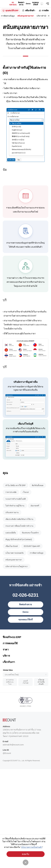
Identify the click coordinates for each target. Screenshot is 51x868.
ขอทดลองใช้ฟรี (35, 4)
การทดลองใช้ (10, 653)
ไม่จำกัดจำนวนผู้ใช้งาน (15, 516)
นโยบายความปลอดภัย (14, 563)
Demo (28, 4)
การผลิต (45, 10)
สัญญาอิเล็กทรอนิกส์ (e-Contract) (19, 550)
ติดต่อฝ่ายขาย (21, 4)
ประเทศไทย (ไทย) (12, 685)
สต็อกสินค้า (30, 10)
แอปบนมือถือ (11, 543)
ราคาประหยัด (11, 502)
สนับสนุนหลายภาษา (26, 16)
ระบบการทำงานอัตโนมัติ (16, 509)
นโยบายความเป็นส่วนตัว (41, 692)
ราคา (6, 660)
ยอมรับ (26, 854)
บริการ (6, 666)
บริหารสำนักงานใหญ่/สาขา (17, 577)
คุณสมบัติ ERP (12, 10)
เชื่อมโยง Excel (11, 556)
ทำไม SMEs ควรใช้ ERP (16, 496)
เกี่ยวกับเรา (9, 672)
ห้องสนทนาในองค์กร (30, 543)
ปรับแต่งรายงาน (12, 523)
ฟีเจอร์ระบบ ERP (12, 647)
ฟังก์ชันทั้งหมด (38, 496)
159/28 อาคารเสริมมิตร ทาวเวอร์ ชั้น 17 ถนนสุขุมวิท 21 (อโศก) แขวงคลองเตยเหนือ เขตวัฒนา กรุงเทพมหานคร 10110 (22, 743)
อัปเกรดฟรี (35, 516)
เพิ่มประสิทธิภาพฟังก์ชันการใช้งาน (19, 529)
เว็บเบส (26, 502)
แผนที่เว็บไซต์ (26, 692)
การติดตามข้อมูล (8, 16)
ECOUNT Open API (32, 556)
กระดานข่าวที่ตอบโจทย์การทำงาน (19, 536)
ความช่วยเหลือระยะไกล (10, 692)
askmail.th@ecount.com (13, 755)
